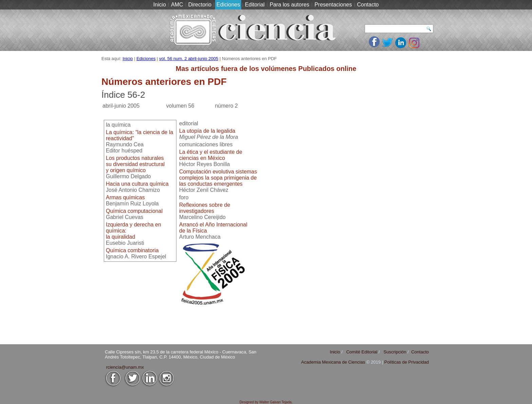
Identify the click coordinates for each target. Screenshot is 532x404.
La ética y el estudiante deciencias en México (211, 155)
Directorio (200, 5)
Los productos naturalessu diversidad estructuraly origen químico (135, 164)
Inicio (160, 5)
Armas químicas (125, 197)
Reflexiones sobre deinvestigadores (205, 208)
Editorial (255, 5)
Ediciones (228, 5)
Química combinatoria (132, 250)
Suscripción (395, 352)
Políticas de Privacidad (406, 362)
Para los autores (290, 5)
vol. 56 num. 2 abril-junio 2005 (189, 59)
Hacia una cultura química (137, 184)
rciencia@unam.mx (125, 367)
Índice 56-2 (123, 95)
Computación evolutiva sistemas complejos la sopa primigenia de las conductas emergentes (218, 178)
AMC (177, 5)
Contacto (368, 5)
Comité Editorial (362, 352)
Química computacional (134, 211)
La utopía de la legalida (207, 131)
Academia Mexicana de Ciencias (334, 362)
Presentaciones (333, 5)
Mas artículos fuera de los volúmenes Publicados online (266, 69)
